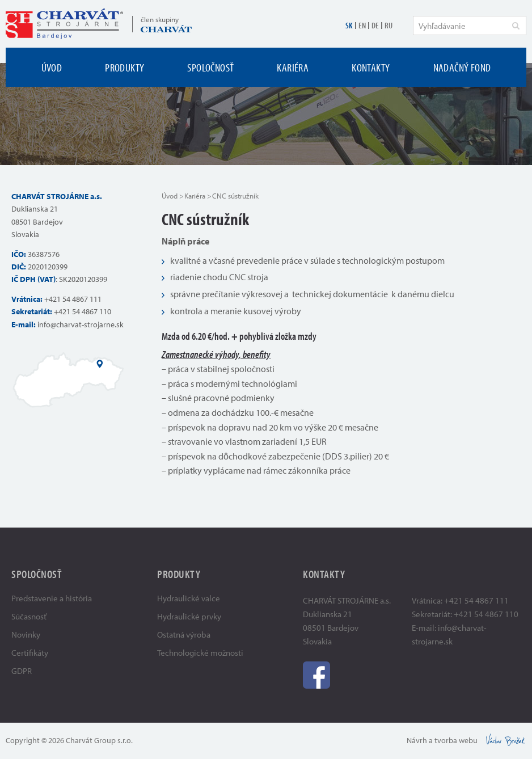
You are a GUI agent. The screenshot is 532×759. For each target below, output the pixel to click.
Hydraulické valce (189, 598)
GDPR (22, 671)
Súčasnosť (29, 616)
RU (389, 25)
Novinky (26, 634)
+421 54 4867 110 (83, 311)
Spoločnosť (210, 67)
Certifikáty (30, 653)
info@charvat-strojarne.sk (81, 324)
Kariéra (293, 67)
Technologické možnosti (200, 653)
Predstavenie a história (52, 598)
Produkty (124, 67)
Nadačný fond (462, 67)
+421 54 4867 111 (73, 299)
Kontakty (371, 67)
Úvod (52, 67)
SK (349, 25)
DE (375, 25)
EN (362, 25)
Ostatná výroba (184, 634)
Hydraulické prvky (189, 616)
